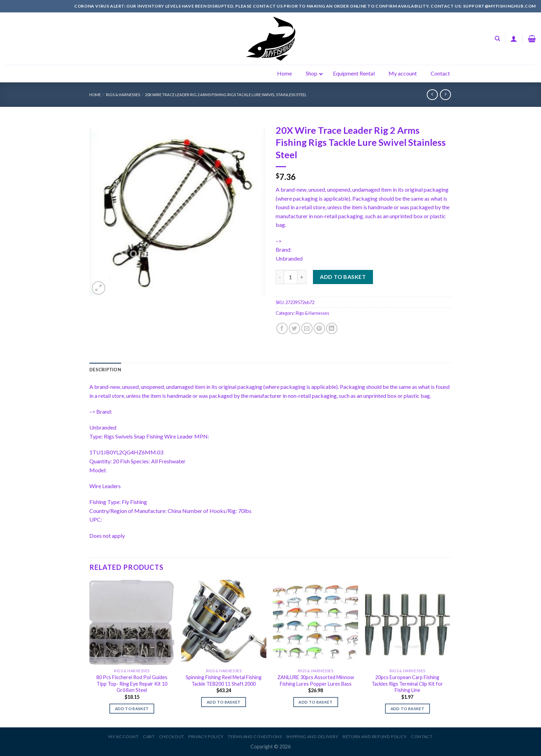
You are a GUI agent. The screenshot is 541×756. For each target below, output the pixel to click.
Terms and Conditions (255, 737)
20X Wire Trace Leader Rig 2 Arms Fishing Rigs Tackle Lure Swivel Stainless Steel (226, 95)
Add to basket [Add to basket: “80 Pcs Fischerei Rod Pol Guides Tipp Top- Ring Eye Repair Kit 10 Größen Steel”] (132, 709)
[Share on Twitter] (294, 328)
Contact (422, 737)
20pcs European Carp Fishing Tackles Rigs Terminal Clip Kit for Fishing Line (407, 684)
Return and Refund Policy (375, 737)
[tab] (105, 370)
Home (95, 95)
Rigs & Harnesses (123, 95)
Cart (149, 737)
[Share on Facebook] (282, 328)
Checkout (172, 737)
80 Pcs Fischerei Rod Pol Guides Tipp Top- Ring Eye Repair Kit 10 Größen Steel (132, 684)
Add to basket (343, 277)
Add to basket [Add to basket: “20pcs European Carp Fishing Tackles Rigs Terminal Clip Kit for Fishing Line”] (408, 709)
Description (105, 370)
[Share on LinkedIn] (332, 328)
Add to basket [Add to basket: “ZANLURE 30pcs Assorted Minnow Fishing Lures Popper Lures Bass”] (316, 702)
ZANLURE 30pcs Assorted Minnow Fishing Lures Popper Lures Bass (316, 681)
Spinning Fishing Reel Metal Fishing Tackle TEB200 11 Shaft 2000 (224, 681)
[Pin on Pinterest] (319, 328)
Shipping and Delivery (312, 737)
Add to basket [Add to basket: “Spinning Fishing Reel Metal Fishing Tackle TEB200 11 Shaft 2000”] (224, 702)
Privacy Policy (206, 737)
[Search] (497, 39)
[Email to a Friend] (307, 328)
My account (123, 737)
